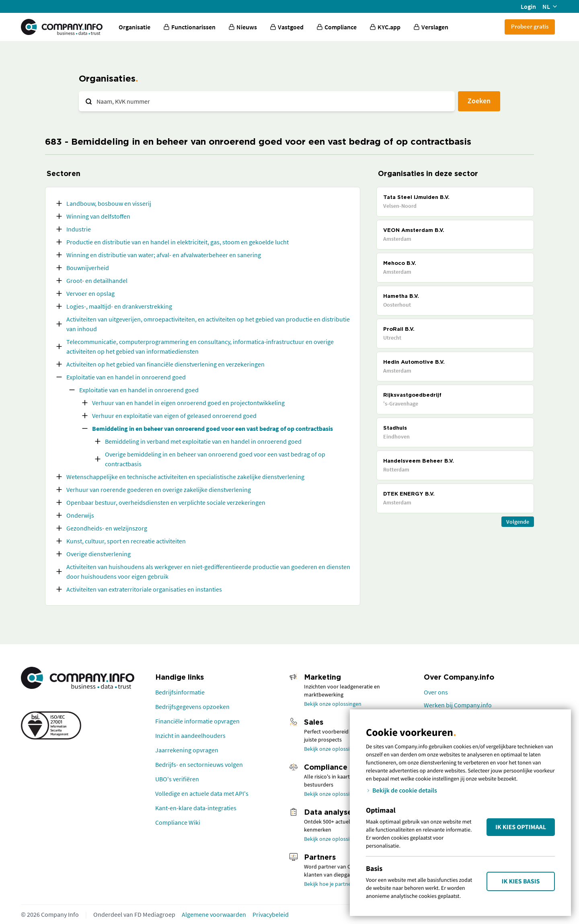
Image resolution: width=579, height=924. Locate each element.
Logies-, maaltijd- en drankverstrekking (119, 306)
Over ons (436, 692)
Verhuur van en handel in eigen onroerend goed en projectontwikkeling (188, 403)
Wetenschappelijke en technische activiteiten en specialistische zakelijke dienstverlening (185, 477)
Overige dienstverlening (99, 554)
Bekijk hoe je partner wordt (336, 884)
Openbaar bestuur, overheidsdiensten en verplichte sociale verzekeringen (166, 502)
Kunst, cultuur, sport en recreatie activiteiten (126, 541)
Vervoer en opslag (90, 293)
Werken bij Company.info (458, 705)
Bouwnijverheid (88, 268)
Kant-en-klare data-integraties (196, 808)
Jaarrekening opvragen (187, 750)
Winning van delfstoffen (98, 216)
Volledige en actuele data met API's (202, 793)
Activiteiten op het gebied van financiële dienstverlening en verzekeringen (165, 364)
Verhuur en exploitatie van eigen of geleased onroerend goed (174, 416)
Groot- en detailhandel (97, 281)
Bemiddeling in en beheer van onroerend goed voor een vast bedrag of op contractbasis (213, 428)
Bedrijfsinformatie (180, 692)
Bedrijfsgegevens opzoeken (192, 707)
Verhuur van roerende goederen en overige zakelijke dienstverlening (159, 490)
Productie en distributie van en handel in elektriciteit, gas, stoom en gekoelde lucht (178, 242)
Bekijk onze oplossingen (333, 704)
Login (528, 6)
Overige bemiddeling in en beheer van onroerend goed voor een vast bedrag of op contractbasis (215, 459)
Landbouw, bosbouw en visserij (109, 203)
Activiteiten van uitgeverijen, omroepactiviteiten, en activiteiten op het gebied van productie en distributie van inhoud (208, 324)
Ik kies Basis (521, 881)
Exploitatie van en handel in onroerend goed (126, 377)
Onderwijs (80, 515)
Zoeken (479, 101)
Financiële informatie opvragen (197, 721)
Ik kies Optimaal (521, 827)
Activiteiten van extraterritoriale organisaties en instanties (144, 589)
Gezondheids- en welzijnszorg (107, 528)
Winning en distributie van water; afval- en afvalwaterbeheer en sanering (164, 255)
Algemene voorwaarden (214, 914)
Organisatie (134, 27)
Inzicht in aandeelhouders (190, 736)
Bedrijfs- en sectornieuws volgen (199, 764)
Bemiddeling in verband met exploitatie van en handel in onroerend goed (203, 441)
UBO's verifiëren (177, 779)
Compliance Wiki (178, 822)
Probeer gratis (530, 26)
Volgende (518, 522)
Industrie (79, 229)
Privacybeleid (271, 914)
